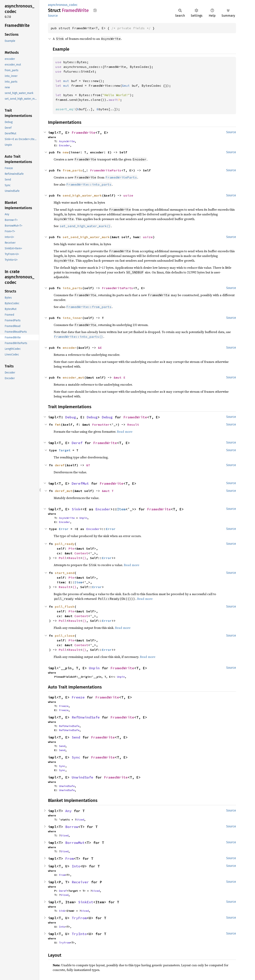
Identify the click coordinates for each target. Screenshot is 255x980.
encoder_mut (73, 377)
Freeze (78, 697)
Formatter (101, 424)
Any (68, 811)
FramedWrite (84, 133)
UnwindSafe (82, 777)
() (84, 558)
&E (100, 348)
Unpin (83, 518)
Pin (71, 548)
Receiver (80, 882)
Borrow (72, 827)
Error (64, 529)
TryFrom (79, 918)
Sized (80, 820)
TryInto (79, 934)
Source (53, 16)
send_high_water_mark (82, 195)
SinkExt (86, 902)
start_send (65, 573)
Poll (63, 558)
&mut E (119, 377)
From (70, 858)
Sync (76, 757)
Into (76, 866)
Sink (76, 509)
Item (121, 509)
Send (76, 737)
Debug (71, 417)
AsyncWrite (67, 141)
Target (65, 450)
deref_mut (64, 491)
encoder (70, 348)
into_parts (72, 288)
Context (81, 553)
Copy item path (95, 10)
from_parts (72, 170)
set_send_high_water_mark (86, 237)
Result (133, 424)
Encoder (64, 145)
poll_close (65, 636)
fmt (58, 424)
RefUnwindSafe (86, 717)
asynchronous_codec (63, 5)
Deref (77, 443)
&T (88, 465)
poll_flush (65, 607)
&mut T (108, 491)
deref (60, 465)
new (66, 152)
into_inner (72, 318)
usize (128, 195)
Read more (125, 432)
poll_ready (65, 544)
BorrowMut (75, 843)
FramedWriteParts (106, 170)
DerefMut (80, 483)
